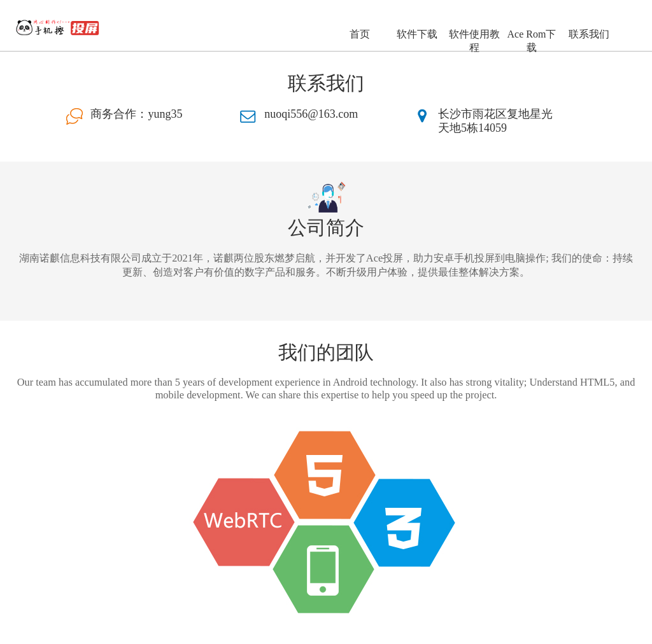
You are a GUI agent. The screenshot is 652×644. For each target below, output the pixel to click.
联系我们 (589, 34)
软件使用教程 (474, 41)
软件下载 (417, 34)
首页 (360, 34)
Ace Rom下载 (532, 41)
